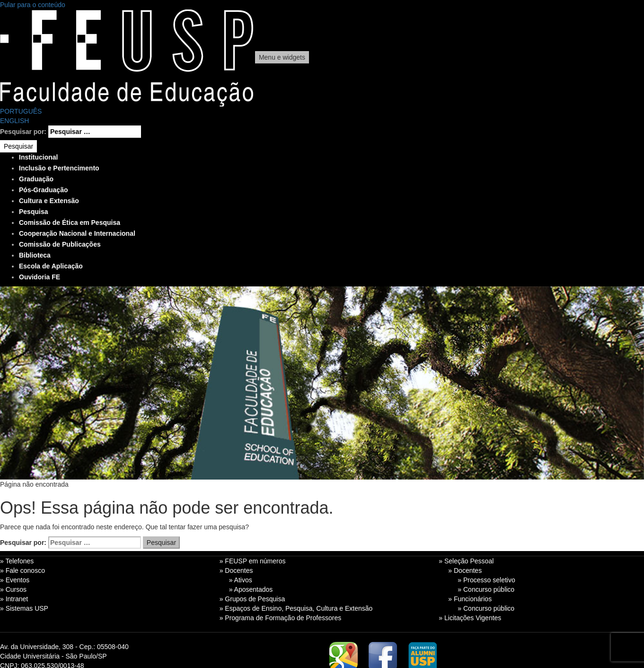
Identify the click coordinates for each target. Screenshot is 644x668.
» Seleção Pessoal (466, 561)
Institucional (38, 157)
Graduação (36, 179)
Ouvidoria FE (40, 277)
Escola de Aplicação (51, 266)
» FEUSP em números (253, 561)
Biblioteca (35, 255)
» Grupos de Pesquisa (252, 599)
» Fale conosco (22, 570)
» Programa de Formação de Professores (281, 618)
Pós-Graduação (43, 190)
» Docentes (236, 570)
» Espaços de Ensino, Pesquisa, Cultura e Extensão (296, 608)
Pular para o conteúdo (33, 5)
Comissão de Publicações (60, 244)
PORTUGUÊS (21, 111)
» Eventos (15, 580)
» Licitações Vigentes (470, 618)
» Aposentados (251, 589)
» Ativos (241, 580)
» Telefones (17, 561)
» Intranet (14, 599)
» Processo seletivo (486, 580)
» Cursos (13, 589)
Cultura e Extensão (49, 201)
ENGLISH (14, 121)
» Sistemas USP (24, 608)
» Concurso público (486, 589)
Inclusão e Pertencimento (59, 168)
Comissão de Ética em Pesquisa (70, 223)
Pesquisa (33, 212)
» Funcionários (470, 599)
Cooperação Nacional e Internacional (77, 233)
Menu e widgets (282, 57)
